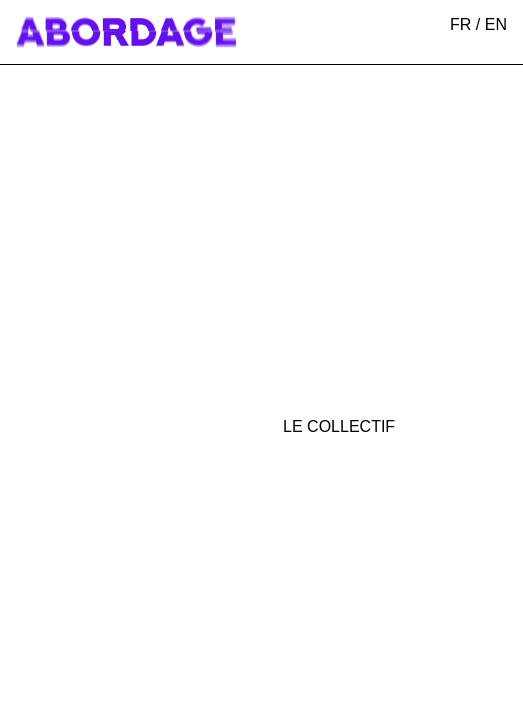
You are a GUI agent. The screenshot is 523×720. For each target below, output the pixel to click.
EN (496, 24)
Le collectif (339, 426)
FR (460, 24)
